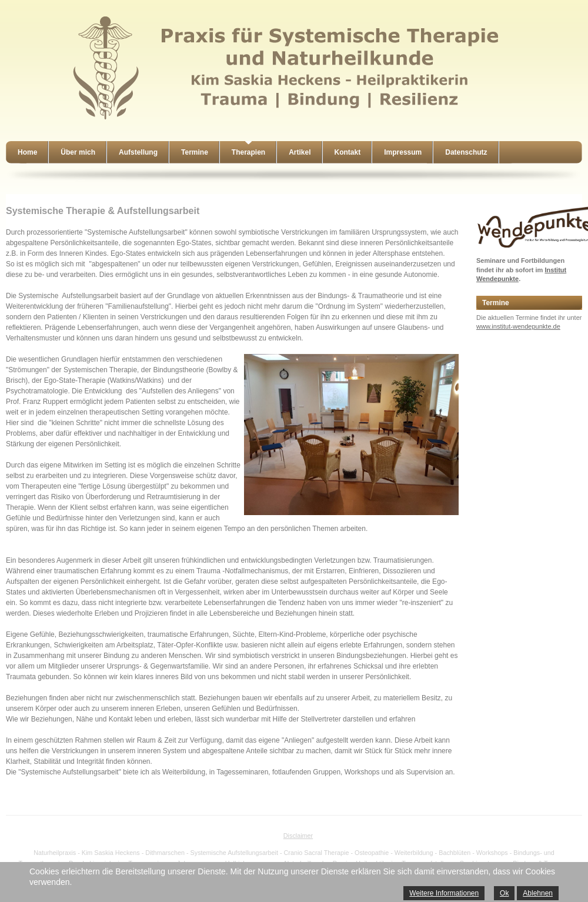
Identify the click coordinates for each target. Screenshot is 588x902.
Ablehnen (538, 893)
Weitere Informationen (444, 893)
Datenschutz (466, 152)
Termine (195, 152)
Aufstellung (138, 152)
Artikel (300, 152)
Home (27, 152)
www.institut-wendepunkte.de (518, 326)
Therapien (248, 152)
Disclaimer (298, 836)
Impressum (403, 152)
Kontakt (348, 152)
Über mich (78, 152)
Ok (504, 893)
